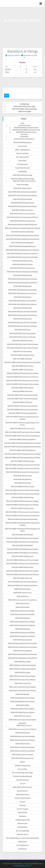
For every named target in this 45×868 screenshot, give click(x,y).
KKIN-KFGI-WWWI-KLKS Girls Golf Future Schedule (23, 571)
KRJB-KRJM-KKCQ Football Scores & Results (23, 195)
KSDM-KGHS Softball (23, 705)
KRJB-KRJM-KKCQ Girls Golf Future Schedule (23, 322)
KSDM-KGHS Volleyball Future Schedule (22, 622)
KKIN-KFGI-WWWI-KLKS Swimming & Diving (22, 413)
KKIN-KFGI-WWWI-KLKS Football (22, 370)
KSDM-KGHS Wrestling (22, 629)
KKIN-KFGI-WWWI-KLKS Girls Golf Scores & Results (23, 575)
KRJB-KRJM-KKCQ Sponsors (22, 142)
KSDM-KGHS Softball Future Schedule (22, 709)
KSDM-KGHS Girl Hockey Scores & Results (22, 680)
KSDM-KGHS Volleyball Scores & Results (22, 625)
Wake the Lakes (23, 823)
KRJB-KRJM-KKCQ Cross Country (22, 210)
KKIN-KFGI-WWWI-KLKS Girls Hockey (23, 487)
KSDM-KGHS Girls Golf (23, 744)
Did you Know (23, 146)
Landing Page (24, 104)
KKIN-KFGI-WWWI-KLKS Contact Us (24, 181)
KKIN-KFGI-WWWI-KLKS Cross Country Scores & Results (23, 436)
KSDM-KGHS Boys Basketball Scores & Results (22, 647)
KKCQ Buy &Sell (22, 827)
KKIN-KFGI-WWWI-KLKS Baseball (22, 535)
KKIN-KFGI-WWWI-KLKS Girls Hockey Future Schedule (22, 490)
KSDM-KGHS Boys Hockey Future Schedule (23, 665)
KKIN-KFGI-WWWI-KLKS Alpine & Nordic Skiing (22, 519)
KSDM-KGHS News (22, 596)
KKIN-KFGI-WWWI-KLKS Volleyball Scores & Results (23, 381)
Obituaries (22, 805)
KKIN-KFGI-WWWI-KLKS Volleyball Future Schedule (23, 384)
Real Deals (23, 816)
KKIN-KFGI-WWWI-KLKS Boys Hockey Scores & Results (22, 468)
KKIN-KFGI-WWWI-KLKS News (23, 359)
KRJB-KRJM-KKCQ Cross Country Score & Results (22, 217)
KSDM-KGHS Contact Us (24, 725)
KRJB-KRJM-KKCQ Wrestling (23, 275)
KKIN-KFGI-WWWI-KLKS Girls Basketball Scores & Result (22, 458)
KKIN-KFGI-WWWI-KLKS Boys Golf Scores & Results (23, 564)
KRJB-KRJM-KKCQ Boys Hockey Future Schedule (22, 257)
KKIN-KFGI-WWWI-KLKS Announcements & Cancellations (22, 362)
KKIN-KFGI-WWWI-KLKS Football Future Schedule (23, 373)
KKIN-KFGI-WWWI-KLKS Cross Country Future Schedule (23, 432)
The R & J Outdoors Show (22, 798)
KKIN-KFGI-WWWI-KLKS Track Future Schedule (22, 582)
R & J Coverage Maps (23, 831)
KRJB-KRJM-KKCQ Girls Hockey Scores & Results (22, 272)
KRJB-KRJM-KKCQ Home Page (24, 106)
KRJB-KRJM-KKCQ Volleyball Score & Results (22, 206)
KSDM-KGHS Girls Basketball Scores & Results (22, 658)
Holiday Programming (22, 820)
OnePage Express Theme (22, 866)
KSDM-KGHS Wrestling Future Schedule (23, 633)
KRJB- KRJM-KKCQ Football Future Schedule (22, 192)
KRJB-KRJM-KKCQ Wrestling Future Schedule (22, 279)
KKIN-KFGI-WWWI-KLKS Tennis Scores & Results (22, 399)
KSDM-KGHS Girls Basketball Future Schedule (22, 654)
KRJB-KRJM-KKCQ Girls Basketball (22, 243)
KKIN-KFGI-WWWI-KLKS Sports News (23, 355)
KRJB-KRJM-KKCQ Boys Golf (22, 308)
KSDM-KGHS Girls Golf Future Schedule (22, 747)
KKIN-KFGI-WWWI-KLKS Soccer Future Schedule (23, 406)
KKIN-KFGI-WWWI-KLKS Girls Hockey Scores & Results (22, 494)
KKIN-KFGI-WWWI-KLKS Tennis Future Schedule (22, 395)
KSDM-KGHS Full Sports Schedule (23, 755)
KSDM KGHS (22, 723)
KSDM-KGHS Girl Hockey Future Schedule (22, 676)
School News (24, 137)
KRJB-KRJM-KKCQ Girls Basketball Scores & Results (23, 250)
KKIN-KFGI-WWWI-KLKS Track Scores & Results (22, 585)
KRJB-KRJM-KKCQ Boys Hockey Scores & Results (22, 254)
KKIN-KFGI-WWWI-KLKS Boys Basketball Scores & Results (23, 447)
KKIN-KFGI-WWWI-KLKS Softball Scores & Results (23, 553)
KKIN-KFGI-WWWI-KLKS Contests (22, 366)
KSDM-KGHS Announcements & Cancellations (23, 600)
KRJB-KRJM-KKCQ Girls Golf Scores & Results (23, 326)
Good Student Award (22, 794)
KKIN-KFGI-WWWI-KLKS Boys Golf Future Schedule (23, 560)
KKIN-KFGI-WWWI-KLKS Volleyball (22, 388)
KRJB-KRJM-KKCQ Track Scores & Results (22, 337)
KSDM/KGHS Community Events (26, 132)
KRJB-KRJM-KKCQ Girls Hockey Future (23, 268)
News (23, 123)
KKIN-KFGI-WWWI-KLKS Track (23, 578)
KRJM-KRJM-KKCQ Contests (23, 476)
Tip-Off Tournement (23, 780)
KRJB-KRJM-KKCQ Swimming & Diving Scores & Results (23, 228)
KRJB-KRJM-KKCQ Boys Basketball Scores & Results (23, 239)
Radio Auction (23, 842)
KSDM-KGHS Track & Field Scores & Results (22, 691)
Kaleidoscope (23, 849)
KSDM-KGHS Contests (23, 604)
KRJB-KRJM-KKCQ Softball (22, 297)
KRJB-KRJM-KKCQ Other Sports (22, 341)
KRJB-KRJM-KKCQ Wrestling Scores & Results (22, 283)
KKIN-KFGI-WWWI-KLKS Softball (22, 545)
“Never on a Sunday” (22, 153)
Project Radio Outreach (23, 168)
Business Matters (22, 791)
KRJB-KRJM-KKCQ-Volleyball (23, 199)
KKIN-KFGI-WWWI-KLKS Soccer (22, 402)
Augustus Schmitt (14, 55)
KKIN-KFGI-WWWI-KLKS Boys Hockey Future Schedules (23, 465)
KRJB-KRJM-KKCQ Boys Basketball (22, 232)
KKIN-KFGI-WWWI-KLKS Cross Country (22, 429)
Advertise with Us (23, 834)
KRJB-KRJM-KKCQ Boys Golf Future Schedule (23, 312)
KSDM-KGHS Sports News (22, 589)
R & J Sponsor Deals (22, 157)
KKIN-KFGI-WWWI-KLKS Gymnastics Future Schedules (22, 512)
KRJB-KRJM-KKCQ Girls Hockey (23, 264)
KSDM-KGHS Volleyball (23, 618)
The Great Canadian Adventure (22, 776)
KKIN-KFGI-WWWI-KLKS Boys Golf (22, 556)
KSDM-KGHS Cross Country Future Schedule (22, 720)
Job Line (22, 784)
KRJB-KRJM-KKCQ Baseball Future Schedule (23, 290)
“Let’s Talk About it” (23, 845)
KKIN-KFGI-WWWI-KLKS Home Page (24, 109)
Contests (22, 802)
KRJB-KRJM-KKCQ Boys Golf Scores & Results (23, 315)
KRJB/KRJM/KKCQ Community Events (26, 128)
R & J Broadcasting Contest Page (22, 773)
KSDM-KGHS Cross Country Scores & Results (22, 729)
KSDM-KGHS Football (23, 607)
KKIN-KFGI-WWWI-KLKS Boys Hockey (23, 461)
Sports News (23, 161)
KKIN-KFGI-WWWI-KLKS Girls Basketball (22, 450)
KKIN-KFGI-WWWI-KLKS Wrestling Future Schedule (22, 501)
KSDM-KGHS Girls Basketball (23, 651)
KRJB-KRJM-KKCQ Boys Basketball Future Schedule (23, 235)
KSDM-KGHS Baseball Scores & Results (22, 701)
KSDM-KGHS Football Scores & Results (22, 614)
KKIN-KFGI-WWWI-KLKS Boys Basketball (22, 439)
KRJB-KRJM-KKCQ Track (23, 330)
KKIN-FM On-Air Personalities (23, 351)
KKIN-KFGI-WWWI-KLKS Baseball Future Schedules (22, 538)
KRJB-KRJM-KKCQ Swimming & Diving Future (22, 225)
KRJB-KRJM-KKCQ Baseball (22, 286)
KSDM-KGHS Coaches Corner (23, 593)
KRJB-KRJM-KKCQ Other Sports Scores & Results (23, 348)
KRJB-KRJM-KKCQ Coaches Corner (22, 758)
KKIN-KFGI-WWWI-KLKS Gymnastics (22, 508)
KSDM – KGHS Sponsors (23, 150)
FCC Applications (23, 164)
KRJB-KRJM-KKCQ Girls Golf (22, 319)
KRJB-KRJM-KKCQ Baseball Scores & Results (23, 293)
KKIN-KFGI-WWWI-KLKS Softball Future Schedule (23, 549)
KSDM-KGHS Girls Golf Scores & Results (22, 751)
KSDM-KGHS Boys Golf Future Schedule (22, 736)
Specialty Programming (23, 765)
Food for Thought (22, 809)
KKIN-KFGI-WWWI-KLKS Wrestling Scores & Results (22, 505)
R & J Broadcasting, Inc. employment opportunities (23, 838)
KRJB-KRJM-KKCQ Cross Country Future (22, 214)
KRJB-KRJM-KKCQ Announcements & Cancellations (22, 472)
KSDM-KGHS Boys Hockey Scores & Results (23, 669)
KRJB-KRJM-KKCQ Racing (22, 483)
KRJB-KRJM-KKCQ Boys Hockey (23, 261)
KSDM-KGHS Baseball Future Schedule (22, 698)
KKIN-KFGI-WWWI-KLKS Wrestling (23, 497)
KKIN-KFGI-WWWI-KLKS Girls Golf (22, 567)
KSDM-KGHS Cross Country (23, 716)
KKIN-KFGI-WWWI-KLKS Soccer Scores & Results (23, 410)
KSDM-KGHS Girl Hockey (23, 672)
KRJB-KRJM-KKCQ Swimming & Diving (22, 221)
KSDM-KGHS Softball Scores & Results (22, 712)
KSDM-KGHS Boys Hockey (22, 662)
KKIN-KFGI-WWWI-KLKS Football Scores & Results (23, 377)
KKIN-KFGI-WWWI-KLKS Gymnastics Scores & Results (23, 516)
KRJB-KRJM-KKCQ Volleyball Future (22, 203)
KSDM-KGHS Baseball (23, 694)
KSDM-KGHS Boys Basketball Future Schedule (22, 643)
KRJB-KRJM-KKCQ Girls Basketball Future (22, 246)
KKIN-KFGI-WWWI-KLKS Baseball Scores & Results (23, 542)
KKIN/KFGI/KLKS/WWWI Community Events (26, 130)
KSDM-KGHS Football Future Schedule (22, 611)
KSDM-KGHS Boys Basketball (23, 640)
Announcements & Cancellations (24, 139)
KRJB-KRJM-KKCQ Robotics (22, 479)
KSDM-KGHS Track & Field (23, 683)
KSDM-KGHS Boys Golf (23, 733)
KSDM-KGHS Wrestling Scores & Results (23, 636)
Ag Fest (22, 762)
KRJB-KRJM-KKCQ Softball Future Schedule (23, 301)
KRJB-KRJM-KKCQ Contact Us (22, 787)
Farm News (24, 134)
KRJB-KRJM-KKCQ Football (22, 188)
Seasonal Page (22, 769)
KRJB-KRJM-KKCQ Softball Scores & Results (23, 304)
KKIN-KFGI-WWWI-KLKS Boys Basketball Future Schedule (23, 443)
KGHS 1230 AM (22, 813)
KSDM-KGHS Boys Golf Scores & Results (22, 740)
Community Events (24, 125)
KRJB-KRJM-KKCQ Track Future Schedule (22, 333)
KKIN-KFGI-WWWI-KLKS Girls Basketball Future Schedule (23, 454)
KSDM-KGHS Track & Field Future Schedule (22, 687)
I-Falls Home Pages (24, 111)
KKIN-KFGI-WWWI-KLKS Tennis (23, 391)
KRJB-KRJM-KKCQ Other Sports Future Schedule (23, 344)
